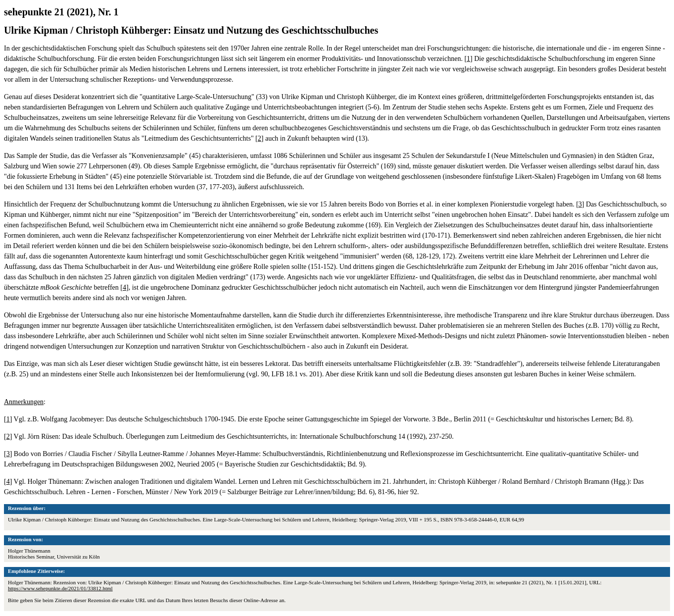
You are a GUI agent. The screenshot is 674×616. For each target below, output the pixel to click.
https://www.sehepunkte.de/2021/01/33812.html (60, 588)
